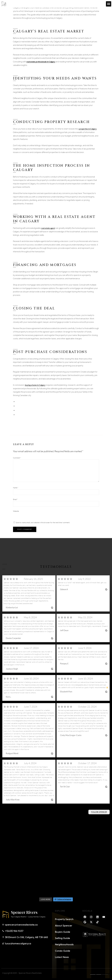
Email (15, 499)
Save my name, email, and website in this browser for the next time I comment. (43, 522)
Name (16, 488)
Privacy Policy (96, 974)
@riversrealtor (3, 814)
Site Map (106, 974)
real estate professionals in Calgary (41, 62)
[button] (109, 4)
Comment (17, 458)
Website (16, 511)
